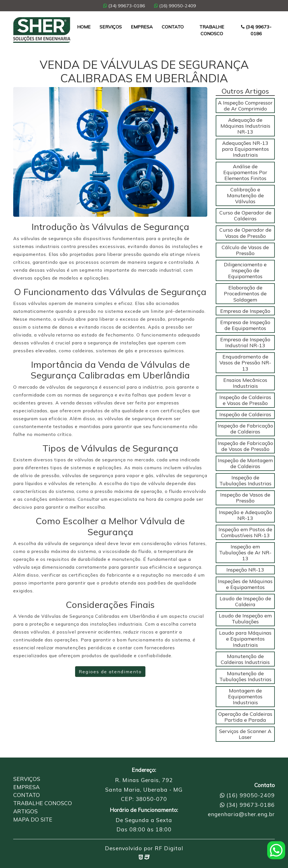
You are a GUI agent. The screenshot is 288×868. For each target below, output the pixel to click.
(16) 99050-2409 (175, 6)
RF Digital (169, 848)
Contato (173, 27)
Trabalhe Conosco (212, 30)
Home (84, 27)
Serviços (111, 27)
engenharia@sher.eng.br (241, 814)
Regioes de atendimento (110, 672)
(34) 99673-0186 (124, 6)
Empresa (142, 27)
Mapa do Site (33, 820)
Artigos (25, 811)
